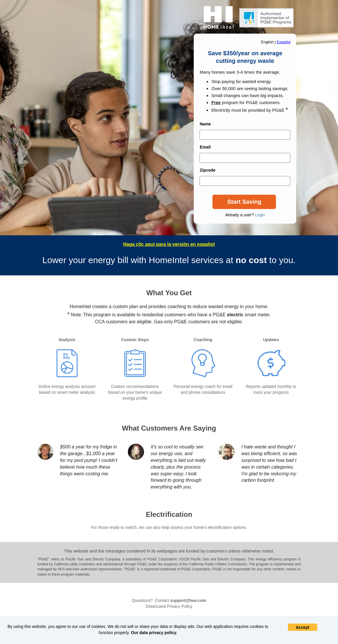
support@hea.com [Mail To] (188, 600)
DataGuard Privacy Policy (169, 606)
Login (260, 215)
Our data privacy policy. (154, 633)
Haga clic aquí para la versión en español (169, 244)
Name (205, 124)
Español (284, 42)
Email (205, 147)
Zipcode (207, 170)
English (267, 42)
